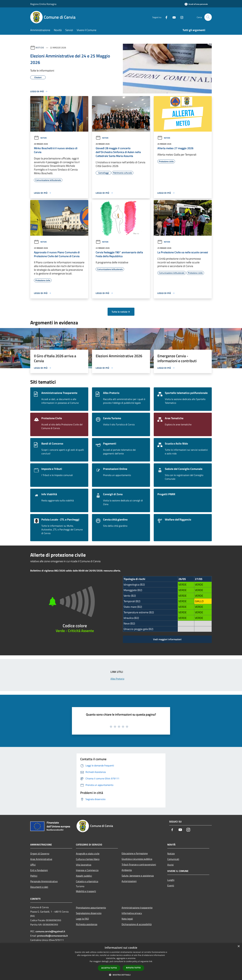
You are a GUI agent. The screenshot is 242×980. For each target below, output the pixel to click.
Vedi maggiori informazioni (167, 639)
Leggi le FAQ (82, 919)
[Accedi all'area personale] (196, 4)
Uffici (33, 865)
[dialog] (121, 962)
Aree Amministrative (41, 859)
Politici (34, 876)
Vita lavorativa (84, 865)
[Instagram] (181, 17)
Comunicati (173, 859)
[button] (121, 975)
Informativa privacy (132, 913)
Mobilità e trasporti (86, 891)
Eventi (171, 885)
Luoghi (171, 880)
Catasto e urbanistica (87, 881)
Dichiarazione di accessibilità (137, 924)
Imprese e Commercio (87, 870)
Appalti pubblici (84, 876)
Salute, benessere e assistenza (138, 876)
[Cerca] (208, 17)
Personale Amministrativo (44, 881)
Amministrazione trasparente (137, 908)
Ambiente (127, 870)
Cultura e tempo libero (88, 859)
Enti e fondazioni (39, 870)
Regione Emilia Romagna (43, 4)
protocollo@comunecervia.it (52, 936)
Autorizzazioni (129, 881)
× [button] (239, 946)
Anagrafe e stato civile (88, 854)
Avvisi (170, 865)
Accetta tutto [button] (109, 968)
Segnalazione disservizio (89, 913)
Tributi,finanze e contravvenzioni (139, 864)
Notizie (40, 47)
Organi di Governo (40, 854)
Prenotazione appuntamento (91, 908)
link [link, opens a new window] (151, 961)
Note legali (127, 919)
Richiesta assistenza (87, 924)
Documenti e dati (39, 887)
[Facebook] (165, 17)
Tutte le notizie (121, 312)
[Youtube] (173, 17)
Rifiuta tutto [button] (133, 968)
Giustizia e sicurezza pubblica (137, 859)
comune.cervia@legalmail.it (50, 931)
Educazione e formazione (135, 853)
